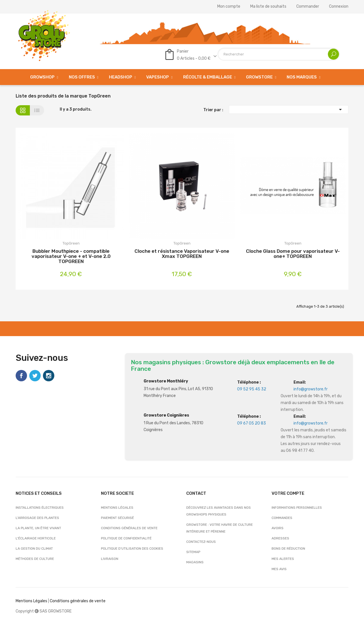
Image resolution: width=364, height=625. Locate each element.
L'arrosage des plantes (37, 518)
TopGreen (71, 243)
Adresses (280, 538)
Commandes (282, 518)
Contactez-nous (201, 542)
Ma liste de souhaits (268, 7)
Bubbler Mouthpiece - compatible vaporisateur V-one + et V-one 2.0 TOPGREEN (71, 256)
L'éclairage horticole (36, 538)
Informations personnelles (297, 508)
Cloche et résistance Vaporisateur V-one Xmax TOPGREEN (182, 254)
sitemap (193, 552)
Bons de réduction (288, 549)
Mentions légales (117, 508)
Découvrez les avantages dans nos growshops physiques (219, 511)
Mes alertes (283, 559)
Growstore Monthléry (166, 381)
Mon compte (229, 7)
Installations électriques (40, 508)
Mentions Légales (31, 601)
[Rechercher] (279, 54)
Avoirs (278, 528)
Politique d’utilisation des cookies (132, 549)
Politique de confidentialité (126, 538)
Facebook (21, 376)
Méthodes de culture (35, 559)
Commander (308, 7)
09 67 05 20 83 (252, 423)
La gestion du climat (34, 549)
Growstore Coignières (166, 415)
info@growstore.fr (311, 389)
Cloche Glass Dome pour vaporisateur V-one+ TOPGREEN (293, 254)
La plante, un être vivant (38, 528)
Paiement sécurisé (117, 518)
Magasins (195, 562)
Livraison (110, 559)
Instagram (49, 376)
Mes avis (279, 569)
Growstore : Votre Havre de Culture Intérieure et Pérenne (220, 528)
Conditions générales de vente (129, 528)
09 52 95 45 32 (252, 389)
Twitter (35, 376)
